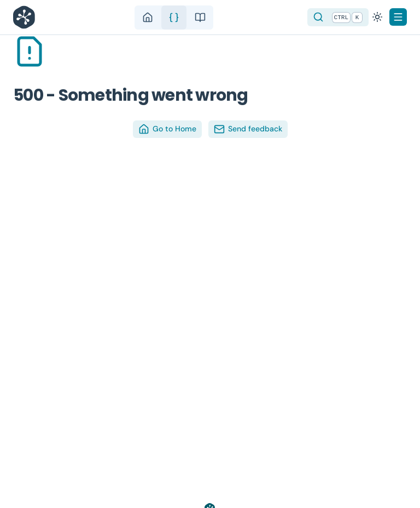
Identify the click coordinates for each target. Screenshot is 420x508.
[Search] (338, 18)
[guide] (200, 18)
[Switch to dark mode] (377, 17)
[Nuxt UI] (27, 17)
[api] (174, 18)
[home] (148, 18)
